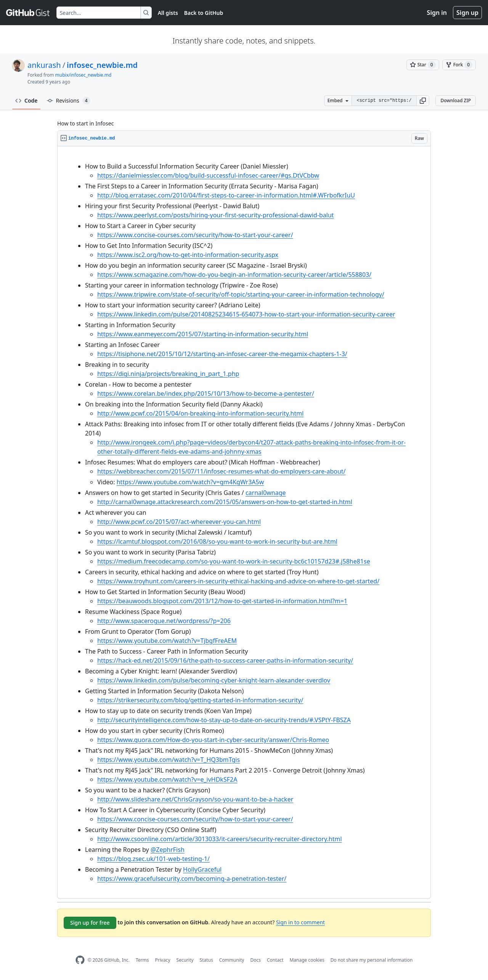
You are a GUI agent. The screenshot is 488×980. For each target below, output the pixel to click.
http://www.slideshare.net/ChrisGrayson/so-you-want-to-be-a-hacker (195, 799)
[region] (244, 523)
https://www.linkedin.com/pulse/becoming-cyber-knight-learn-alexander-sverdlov (214, 680)
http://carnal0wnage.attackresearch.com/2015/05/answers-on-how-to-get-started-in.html (225, 502)
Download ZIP (456, 100)
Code (26, 100)
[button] (423, 101)
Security (185, 960)
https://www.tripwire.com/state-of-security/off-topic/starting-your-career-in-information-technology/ (241, 294)
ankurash (44, 65)
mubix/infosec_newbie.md (83, 75)
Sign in (437, 13)
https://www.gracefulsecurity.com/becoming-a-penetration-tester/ (192, 879)
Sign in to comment (300, 922)
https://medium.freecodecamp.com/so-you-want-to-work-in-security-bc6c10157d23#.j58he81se (234, 561)
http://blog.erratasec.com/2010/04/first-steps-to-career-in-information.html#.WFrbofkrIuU (226, 195)
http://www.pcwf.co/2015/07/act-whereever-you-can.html (179, 522)
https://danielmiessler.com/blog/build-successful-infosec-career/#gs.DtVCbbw (208, 175)
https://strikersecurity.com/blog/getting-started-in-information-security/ (200, 700)
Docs (255, 960)
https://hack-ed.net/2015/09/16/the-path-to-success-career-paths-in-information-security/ (225, 660)
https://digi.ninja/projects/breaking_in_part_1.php (168, 374)
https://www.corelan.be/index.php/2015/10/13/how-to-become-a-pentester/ (206, 394)
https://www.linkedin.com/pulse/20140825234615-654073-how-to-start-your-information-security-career (246, 314)
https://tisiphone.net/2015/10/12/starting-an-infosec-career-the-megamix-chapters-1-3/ (222, 354)
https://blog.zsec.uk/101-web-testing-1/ (153, 859)
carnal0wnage (266, 493)
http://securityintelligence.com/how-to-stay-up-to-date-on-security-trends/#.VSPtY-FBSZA (224, 720)
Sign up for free (90, 923)
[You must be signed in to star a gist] (423, 65)
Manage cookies (307, 960)
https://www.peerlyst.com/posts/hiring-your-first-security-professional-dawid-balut (216, 215)
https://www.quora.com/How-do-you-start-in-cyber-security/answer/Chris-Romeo (213, 740)
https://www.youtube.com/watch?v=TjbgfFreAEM (167, 641)
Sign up (467, 13)
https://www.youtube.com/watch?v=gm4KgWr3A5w (190, 482)
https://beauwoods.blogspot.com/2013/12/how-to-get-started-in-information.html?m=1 (222, 601)
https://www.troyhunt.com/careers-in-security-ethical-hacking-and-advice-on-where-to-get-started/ (238, 581)
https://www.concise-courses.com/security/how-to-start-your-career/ (195, 235)
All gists (168, 13)
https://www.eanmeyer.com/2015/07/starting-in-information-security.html (203, 334)
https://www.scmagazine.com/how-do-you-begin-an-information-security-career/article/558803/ (234, 275)
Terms (142, 960)
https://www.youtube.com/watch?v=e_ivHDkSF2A (167, 779)
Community (232, 960)
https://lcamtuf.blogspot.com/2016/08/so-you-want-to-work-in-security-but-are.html (217, 541)
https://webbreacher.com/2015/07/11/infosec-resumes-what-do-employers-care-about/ (222, 471)
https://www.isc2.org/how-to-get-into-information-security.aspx (188, 255)
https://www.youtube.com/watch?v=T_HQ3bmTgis (169, 760)
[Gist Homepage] (28, 13)
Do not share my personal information (372, 960)
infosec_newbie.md (102, 65)
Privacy (163, 960)
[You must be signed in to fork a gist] (459, 65)
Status (206, 960)
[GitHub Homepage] (80, 960)
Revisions (69, 101)
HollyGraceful (202, 869)
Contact (275, 960)
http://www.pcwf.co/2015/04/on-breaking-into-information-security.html (200, 413)
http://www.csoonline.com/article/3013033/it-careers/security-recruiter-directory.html (220, 839)
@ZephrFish (168, 850)
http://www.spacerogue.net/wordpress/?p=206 (164, 621)
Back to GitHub (204, 13)
